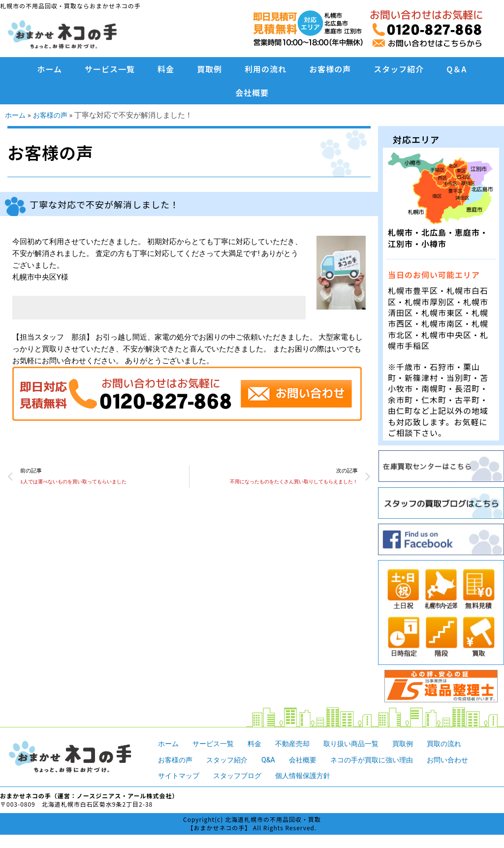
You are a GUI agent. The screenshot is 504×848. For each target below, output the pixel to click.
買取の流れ (458, 744)
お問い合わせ (463, 760)
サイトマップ (180, 776)
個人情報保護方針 (311, 776)
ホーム (50, 69)
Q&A (274, 760)
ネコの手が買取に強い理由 (382, 760)
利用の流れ (266, 69)
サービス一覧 (110, 69)
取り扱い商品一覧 (361, 744)
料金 (166, 69)
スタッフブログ (242, 776)
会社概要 (252, 93)
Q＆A (457, 69)
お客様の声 (330, 69)
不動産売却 (299, 744)
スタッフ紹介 (399, 69)
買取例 (209, 69)
